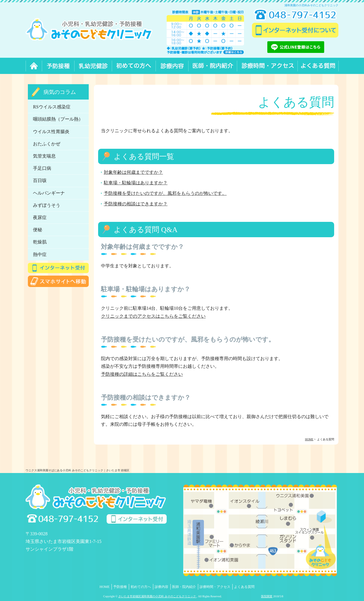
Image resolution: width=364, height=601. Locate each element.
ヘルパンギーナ (49, 193)
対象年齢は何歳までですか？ (133, 172)
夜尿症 (40, 217)
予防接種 (120, 587)
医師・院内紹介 (184, 587)
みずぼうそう (47, 205)
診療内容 (162, 587)
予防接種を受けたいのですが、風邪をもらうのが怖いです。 (165, 193)
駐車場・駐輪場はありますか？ (136, 183)
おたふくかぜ (47, 144)
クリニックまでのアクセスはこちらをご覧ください (153, 316)
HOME (105, 587)
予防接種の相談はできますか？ (136, 204)
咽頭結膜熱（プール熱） (58, 119)
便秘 (38, 230)
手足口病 (42, 168)
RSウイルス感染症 (52, 107)
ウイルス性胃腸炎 (51, 132)
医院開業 (267, 596)
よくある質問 (244, 587)
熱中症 (40, 254)
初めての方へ (141, 587)
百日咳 (40, 180)
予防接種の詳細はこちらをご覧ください (142, 374)
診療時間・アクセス (215, 587)
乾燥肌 (40, 242)
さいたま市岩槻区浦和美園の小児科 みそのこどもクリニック (157, 596)
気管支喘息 (44, 156)
